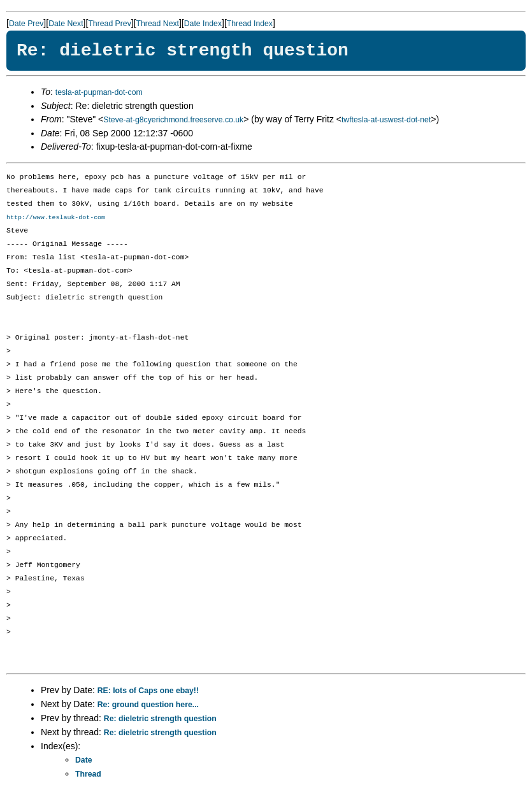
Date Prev (26, 24)
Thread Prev (109, 24)
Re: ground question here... (148, 705)
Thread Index (250, 24)
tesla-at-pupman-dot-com (99, 92)
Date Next (66, 24)
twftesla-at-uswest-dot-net (386, 120)
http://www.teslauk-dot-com (56, 218)
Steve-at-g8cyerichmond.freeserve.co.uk (173, 120)
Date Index (203, 24)
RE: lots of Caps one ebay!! (148, 691)
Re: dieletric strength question (160, 719)
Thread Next (158, 24)
